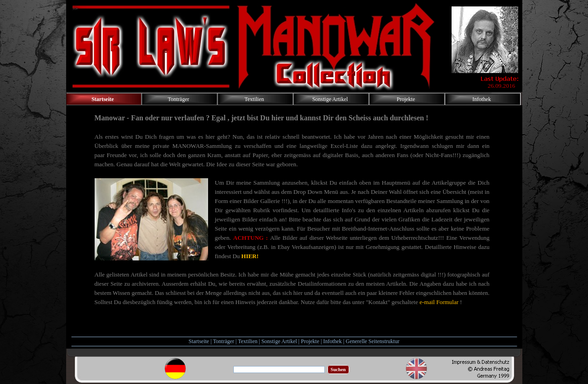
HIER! (250, 256)
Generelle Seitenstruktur (372, 341)
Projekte (310, 341)
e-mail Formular (439, 302)
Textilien (248, 341)
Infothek (332, 341)
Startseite (199, 341)
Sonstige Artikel (279, 341)
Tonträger (223, 341)
